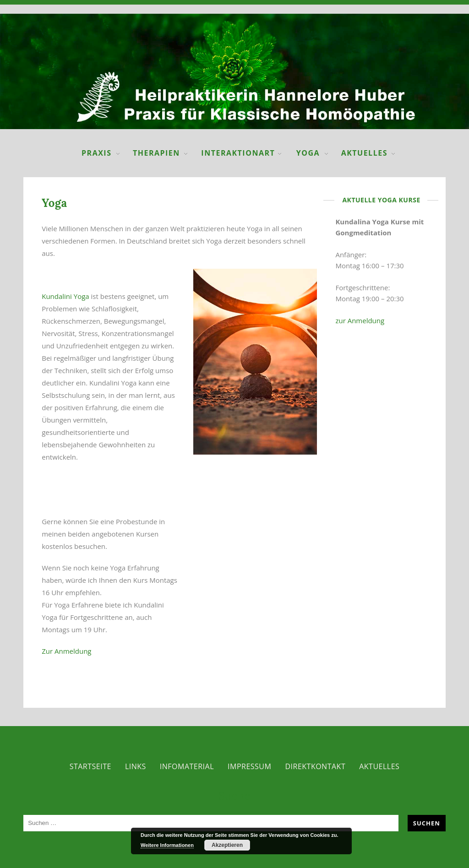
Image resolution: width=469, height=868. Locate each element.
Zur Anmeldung (66, 651)
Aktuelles (364, 153)
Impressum (249, 766)
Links (136, 766)
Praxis (96, 153)
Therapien (156, 153)
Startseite (90, 766)
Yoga (308, 153)
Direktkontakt (315, 766)
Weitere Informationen (167, 845)
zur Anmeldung (360, 320)
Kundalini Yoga (65, 296)
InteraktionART (238, 153)
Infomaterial (187, 766)
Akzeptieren (227, 845)
